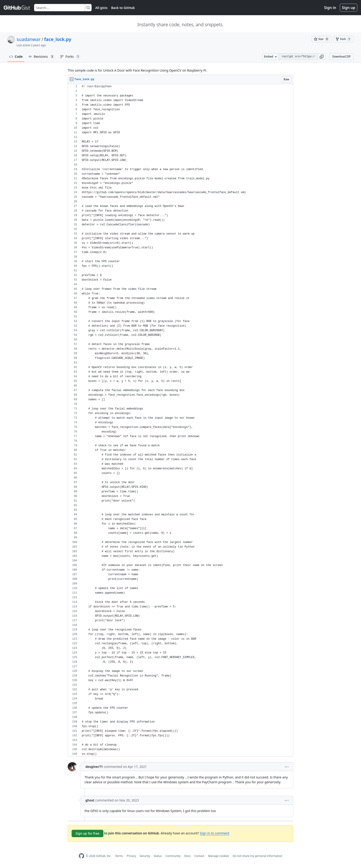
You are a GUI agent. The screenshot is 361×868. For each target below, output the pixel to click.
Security (145, 856)
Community (173, 856)
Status (158, 856)
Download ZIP (341, 57)
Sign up (349, 8)
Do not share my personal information (258, 856)
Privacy (131, 856)
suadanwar (29, 39)
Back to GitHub (123, 8)
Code (16, 57)
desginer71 (94, 767)
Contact (199, 856)
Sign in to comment (215, 833)
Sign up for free (87, 833)
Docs (187, 856)
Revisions (41, 57)
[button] (322, 57)
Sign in (330, 8)
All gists (101, 8)
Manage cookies (218, 856)
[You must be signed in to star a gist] (322, 39)
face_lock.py (58, 39)
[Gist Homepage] (17, 8)
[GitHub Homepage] (82, 856)
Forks (70, 57)
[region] (180, 420)
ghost (90, 800)
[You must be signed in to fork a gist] (344, 39)
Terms (119, 856)
